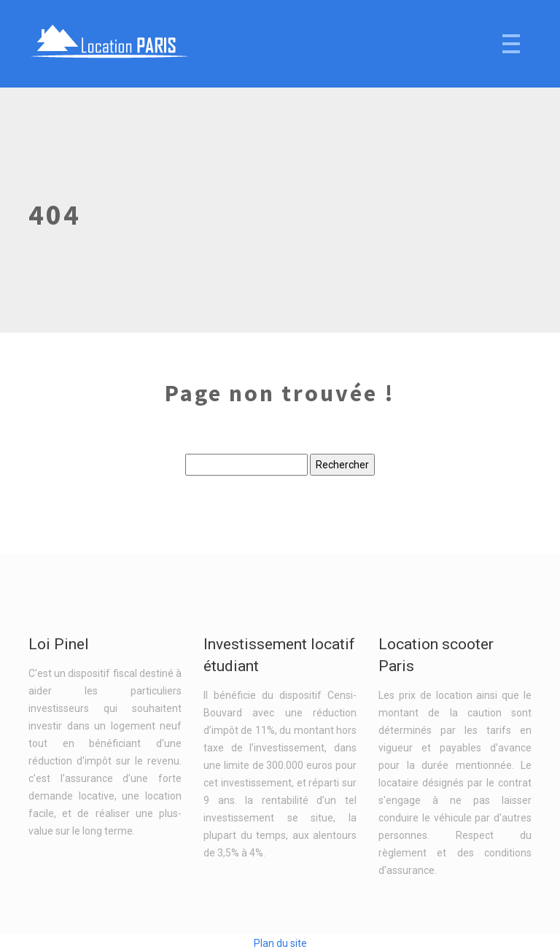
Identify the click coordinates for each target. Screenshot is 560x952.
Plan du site (280, 943)
